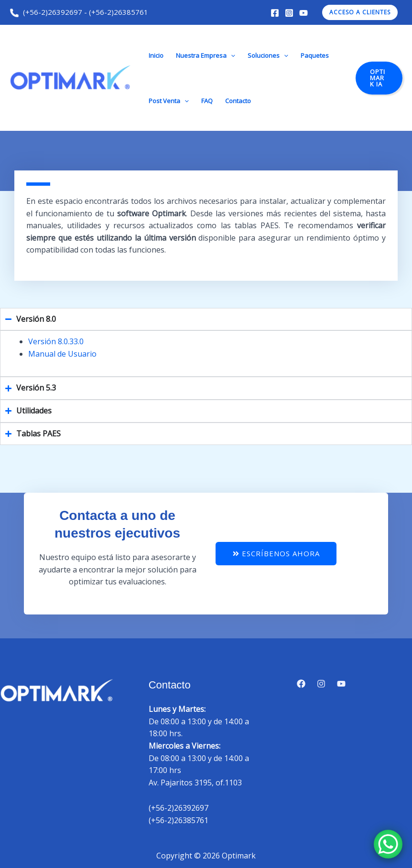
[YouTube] (304, 13)
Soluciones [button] (268, 55)
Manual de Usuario (62, 354)
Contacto (238, 101)
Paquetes (315, 55)
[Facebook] (275, 13)
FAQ (207, 101)
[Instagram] (289, 13)
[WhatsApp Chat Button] (388, 844)
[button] (360, 12)
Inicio (156, 55)
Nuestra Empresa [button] (206, 55)
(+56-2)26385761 (119, 12)
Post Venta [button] (169, 101)
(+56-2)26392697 (46, 12)
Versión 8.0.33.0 (56, 341)
